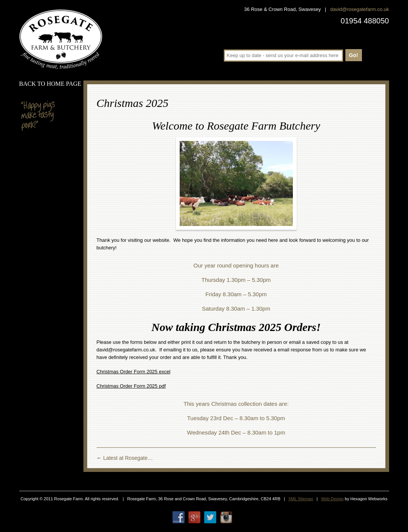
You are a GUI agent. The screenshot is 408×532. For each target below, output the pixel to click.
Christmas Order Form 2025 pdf (131, 386)
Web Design (333, 499)
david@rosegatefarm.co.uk (360, 9)
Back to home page (50, 84)
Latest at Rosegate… (125, 458)
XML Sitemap (301, 499)
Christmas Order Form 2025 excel (134, 372)
